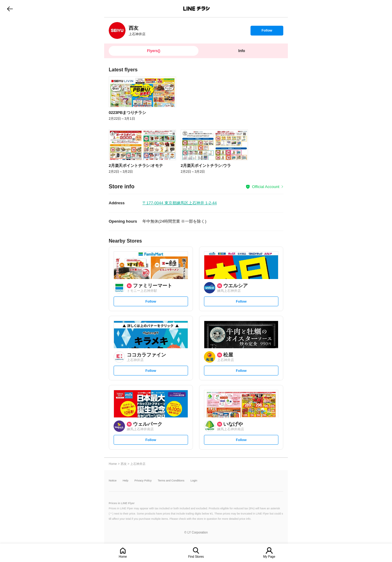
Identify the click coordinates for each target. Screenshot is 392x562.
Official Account (266, 187)
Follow (267, 32)
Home (123, 557)
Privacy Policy (143, 481)
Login (194, 481)
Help (126, 481)
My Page (269, 557)
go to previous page (10, 9)
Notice (113, 481)
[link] (117, 30)
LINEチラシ (196, 9)
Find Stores (196, 557)
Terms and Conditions (171, 481)
